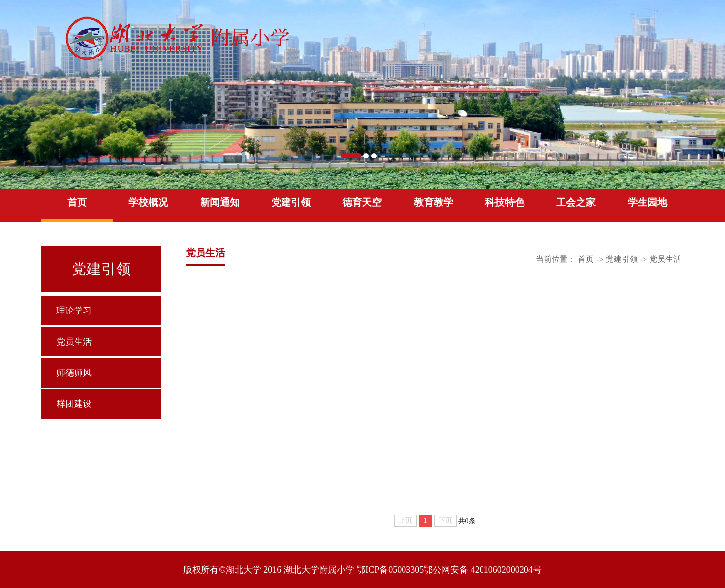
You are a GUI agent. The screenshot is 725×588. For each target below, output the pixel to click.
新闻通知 (220, 202)
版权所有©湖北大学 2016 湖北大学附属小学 (269, 570)
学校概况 (148, 202)
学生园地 (647, 202)
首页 (77, 202)
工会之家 (576, 202)
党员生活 (74, 342)
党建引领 (291, 202)
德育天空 (362, 202)
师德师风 (74, 373)
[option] (362, 94)
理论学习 (74, 311)
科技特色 (505, 202)
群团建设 (74, 404)
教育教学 (434, 202)
